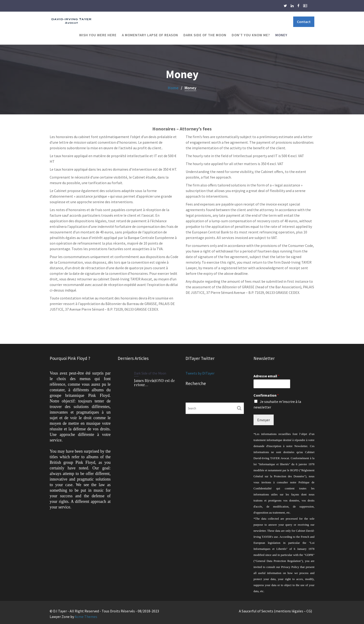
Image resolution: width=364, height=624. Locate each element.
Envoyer (264, 421)
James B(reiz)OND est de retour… (154, 382)
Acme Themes (86, 617)
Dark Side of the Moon (205, 35)
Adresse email (266, 377)
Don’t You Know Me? (251, 35)
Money (281, 35)
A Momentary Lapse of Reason (150, 35)
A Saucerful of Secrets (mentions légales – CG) (275, 611)
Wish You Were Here (98, 35)
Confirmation (266, 396)
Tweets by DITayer (200, 373)
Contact (304, 22)
